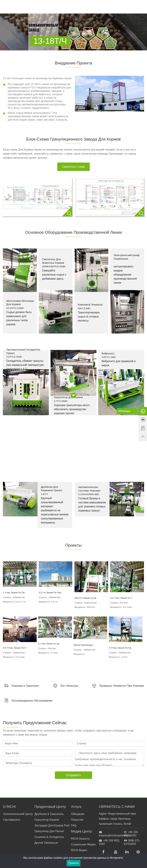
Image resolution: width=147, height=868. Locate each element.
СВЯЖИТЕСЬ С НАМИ (117, 807)
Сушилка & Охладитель (49, 837)
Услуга (76, 807)
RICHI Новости (80, 839)
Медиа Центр (81, 831)
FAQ (74, 825)
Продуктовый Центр (50, 807)
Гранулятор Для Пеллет (49, 831)
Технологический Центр (18, 814)
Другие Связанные (46, 843)
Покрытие (77, 820)
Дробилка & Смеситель (49, 814)
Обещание (78, 814)
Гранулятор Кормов (47, 820)
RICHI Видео (79, 850)
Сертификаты (11, 820)
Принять (74, 863)
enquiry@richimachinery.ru (115, 835)
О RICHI (9, 807)
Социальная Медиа (83, 844)
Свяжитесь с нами (73, 167)
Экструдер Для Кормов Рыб (52, 825)
